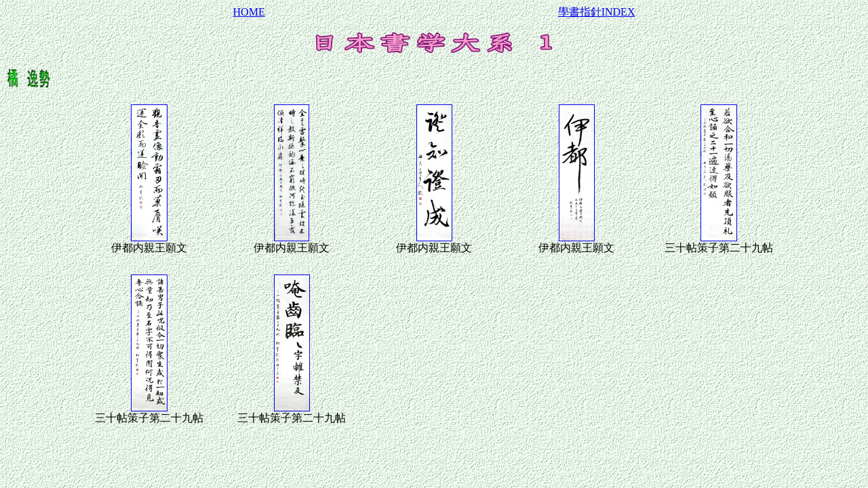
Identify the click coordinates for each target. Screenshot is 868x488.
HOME (249, 12)
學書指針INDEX (597, 12)
